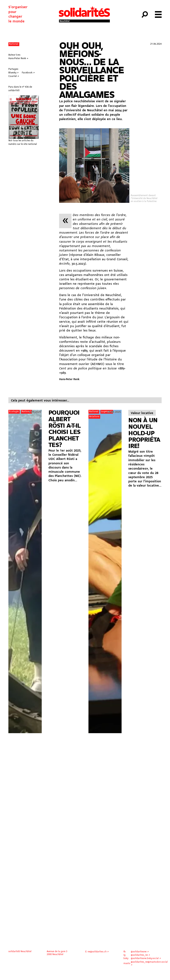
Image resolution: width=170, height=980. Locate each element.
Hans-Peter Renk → (18, 58)
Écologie (14, 412)
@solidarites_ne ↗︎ (140, 955)
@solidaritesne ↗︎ (140, 952)
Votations (94, 417)
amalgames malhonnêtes (84, 275)
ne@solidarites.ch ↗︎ (98, 952)
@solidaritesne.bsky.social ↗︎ (146, 958)
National (14, 44)
